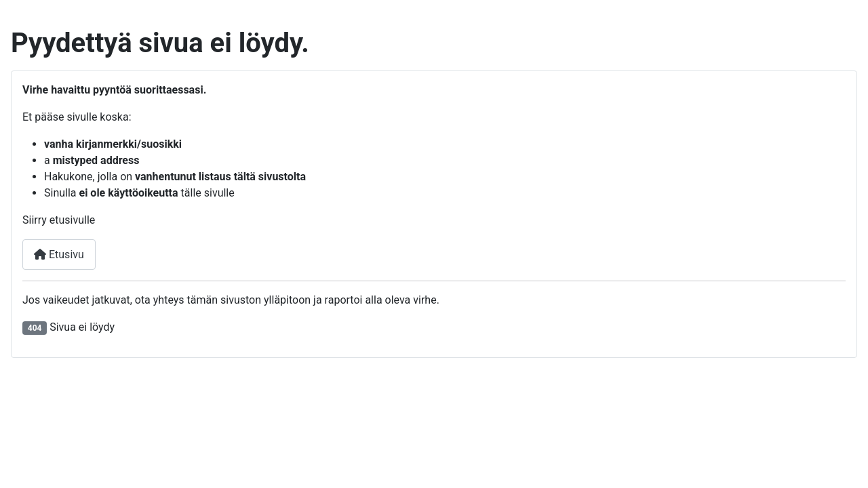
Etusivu (59, 255)
